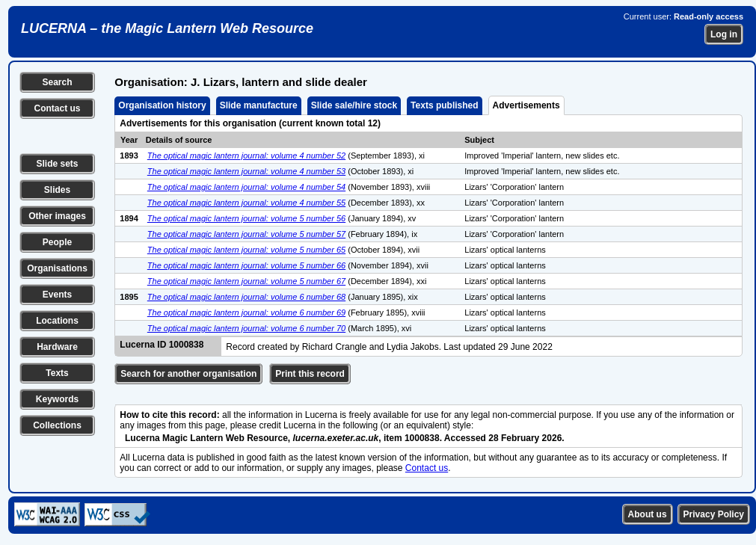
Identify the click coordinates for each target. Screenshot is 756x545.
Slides (57, 190)
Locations (57, 321)
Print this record (310, 374)
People (57, 242)
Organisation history (162, 105)
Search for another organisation (188, 374)
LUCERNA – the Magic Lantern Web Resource (167, 28)
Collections (57, 425)
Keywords (57, 399)
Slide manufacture (259, 105)
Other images (57, 216)
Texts (57, 373)
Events (57, 295)
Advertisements (526, 105)
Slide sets (57, 164)
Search (57, 82)
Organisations (57, 268)
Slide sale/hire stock (354, 105)
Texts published (444, 105)
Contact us (57, 108)
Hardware (57, 347)
